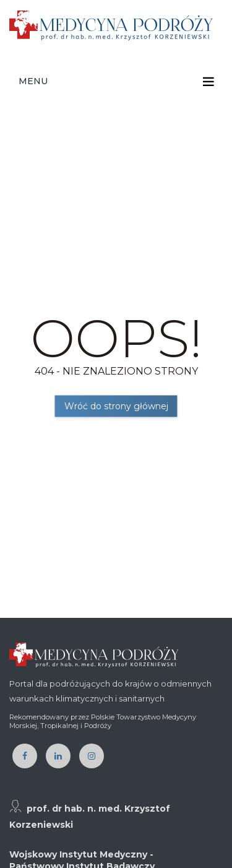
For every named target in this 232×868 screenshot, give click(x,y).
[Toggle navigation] (208, 82)
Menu (33, 81)
